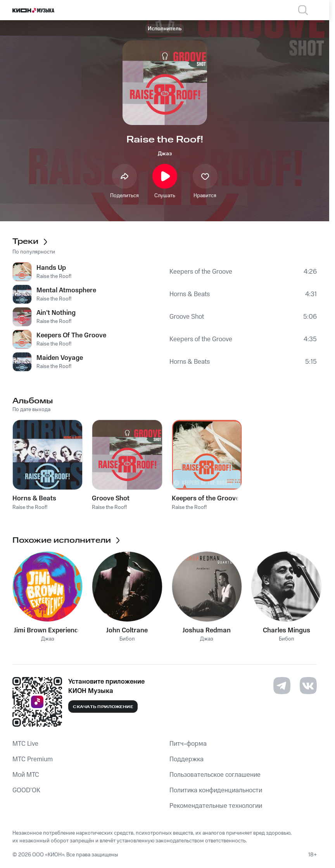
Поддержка (186, 759)
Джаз (165, 154)
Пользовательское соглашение (215, 775)
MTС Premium (33, 759)
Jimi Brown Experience (48, 630)
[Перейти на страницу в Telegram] (282, 686)
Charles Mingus (287, 630)
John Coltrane (127, 630)
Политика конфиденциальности (216, 790)
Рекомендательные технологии (216, 806)
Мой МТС (26, 775)
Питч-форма (188, 744)
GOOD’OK (26, 790)
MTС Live (25, 744)
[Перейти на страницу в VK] (308, 686)
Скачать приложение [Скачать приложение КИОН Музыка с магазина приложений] (103, 707)
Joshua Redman (207, 630)
